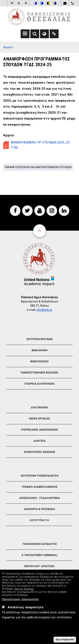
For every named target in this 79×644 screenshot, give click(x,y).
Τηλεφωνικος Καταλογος (40, 544)
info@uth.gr (44, 310)
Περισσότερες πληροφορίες (21, 602)
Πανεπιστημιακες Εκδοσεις (39, 373)
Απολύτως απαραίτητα (25, 610)
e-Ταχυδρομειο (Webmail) (40, 555)
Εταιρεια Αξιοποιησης (40, 384)
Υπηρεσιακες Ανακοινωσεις (39, 430)
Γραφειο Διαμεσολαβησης (40, 487)
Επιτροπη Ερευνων (39, 339)
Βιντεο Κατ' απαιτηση (39, 566)
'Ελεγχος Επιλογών (24, 592)
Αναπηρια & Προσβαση (39, 509)
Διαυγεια (39, 441)
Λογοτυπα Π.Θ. (40, 520)
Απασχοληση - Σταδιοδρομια (40, 498)
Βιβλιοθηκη (40, 350)
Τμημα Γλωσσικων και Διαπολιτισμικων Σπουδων (38, 167)
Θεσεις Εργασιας (39, 419)
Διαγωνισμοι (39, 407)
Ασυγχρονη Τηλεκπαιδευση (40, 476)
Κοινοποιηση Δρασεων (39, 452)
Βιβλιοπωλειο (39, 361)
